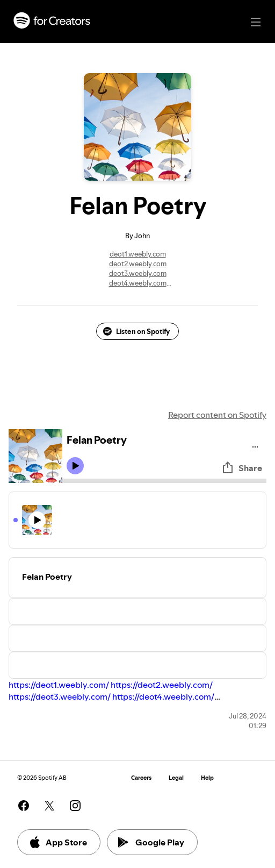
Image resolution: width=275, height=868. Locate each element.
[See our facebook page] (24, 806)
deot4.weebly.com (138, 283)
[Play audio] (255, 445)
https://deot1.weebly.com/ (59, 685)
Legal (176, 778)
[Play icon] (75, 466)
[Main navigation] (256, 22)
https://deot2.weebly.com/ (162, 685)
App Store (58, 842)
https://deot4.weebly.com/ (163, 696)
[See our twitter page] (49, 806)
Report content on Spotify (217, 415)
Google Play (151, 842)
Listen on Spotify (136, 331)
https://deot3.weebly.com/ (60, 696)
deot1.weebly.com (138, 254)
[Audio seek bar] (164, 481)
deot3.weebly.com (138, 273)
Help (207, 778)
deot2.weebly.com (138, 264)
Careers (141, 778)
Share (242, 468)
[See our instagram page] (75, 806)
